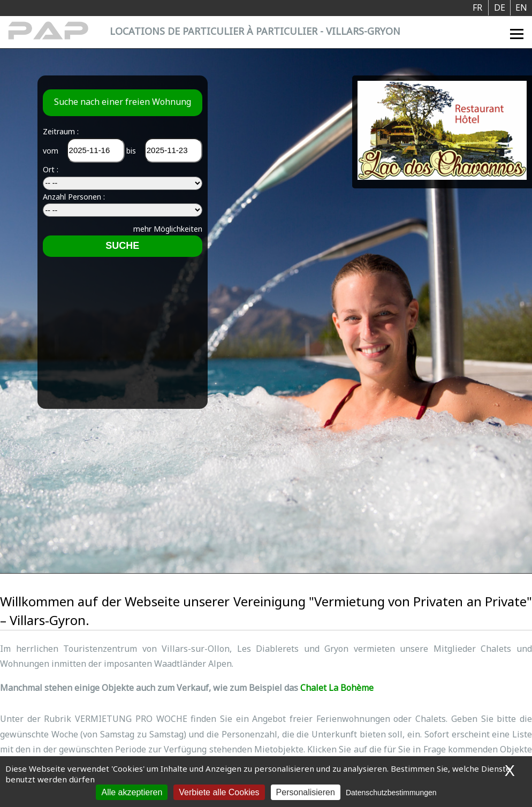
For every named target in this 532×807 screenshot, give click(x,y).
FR (477, 7)
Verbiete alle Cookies (219, 792)
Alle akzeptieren (132, 792)
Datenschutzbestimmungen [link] (391, 793)
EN (521, 7)
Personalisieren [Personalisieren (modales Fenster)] (306, 792)
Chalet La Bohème (337, 688)
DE (500, 7)
